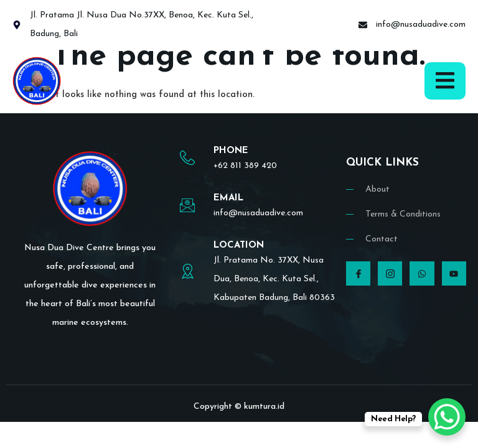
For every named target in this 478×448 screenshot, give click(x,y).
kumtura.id (264, 407)
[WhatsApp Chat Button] (447, 417)
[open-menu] (445, 81)
